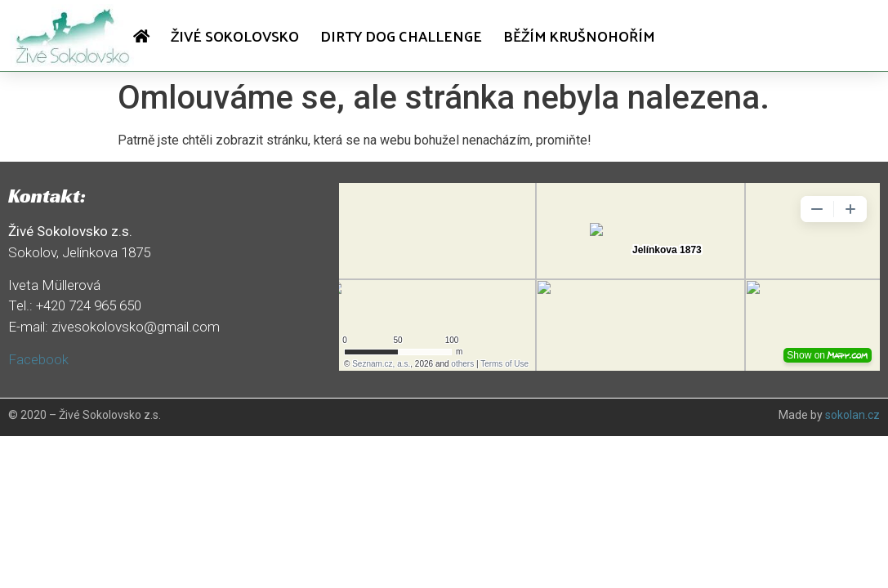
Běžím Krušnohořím (579, 36)
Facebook (38, 359)
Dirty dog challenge (401, 36)
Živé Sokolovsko (235, 36)
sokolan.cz (852, 415)
